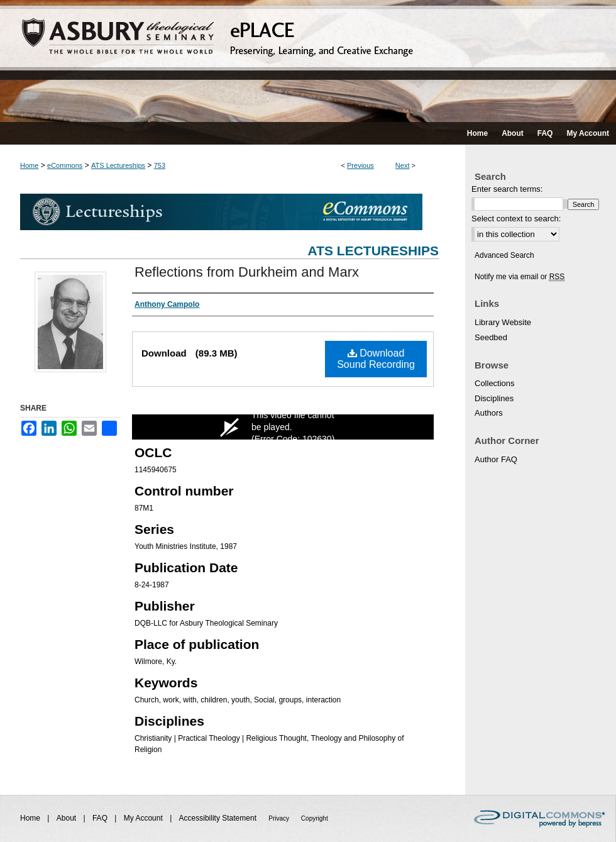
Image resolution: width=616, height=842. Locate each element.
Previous (360, 165)
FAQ (101, 818)
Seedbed (491, 337)
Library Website (503, 322)
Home (29, 165)
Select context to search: (516, 219)
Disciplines (494, 398)
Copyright (315, 818)
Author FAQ (496, 459)
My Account (144, 818)
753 (160, 165)
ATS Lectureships (118, 165)
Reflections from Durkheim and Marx (247, 272)
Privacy (280, 818)
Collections (495, 383)
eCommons (65, 165)
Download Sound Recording (376, 359)
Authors (489, 413)
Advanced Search (504, 255)
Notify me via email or (520, 277)
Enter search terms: (507, 189)
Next (403, 165)
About (68, 818)
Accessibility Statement (219, 818)
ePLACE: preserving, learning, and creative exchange (308, 61)
